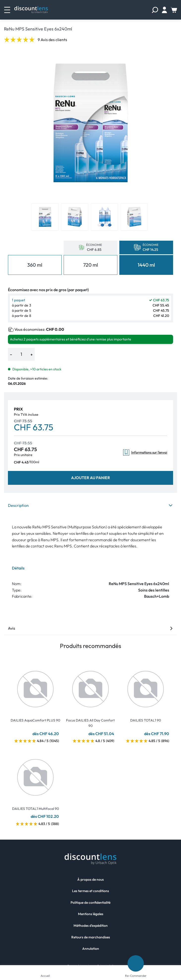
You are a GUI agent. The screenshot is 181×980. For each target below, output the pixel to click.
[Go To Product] (35, 686)
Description (90, 505)
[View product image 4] (134, 217)
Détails (18, 568)
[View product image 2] (75, 217)
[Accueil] (45, 969)
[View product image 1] (45, 217)
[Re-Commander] (136, 963)
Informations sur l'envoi (145, 452)
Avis (90, 628)
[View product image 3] (104, 217)
